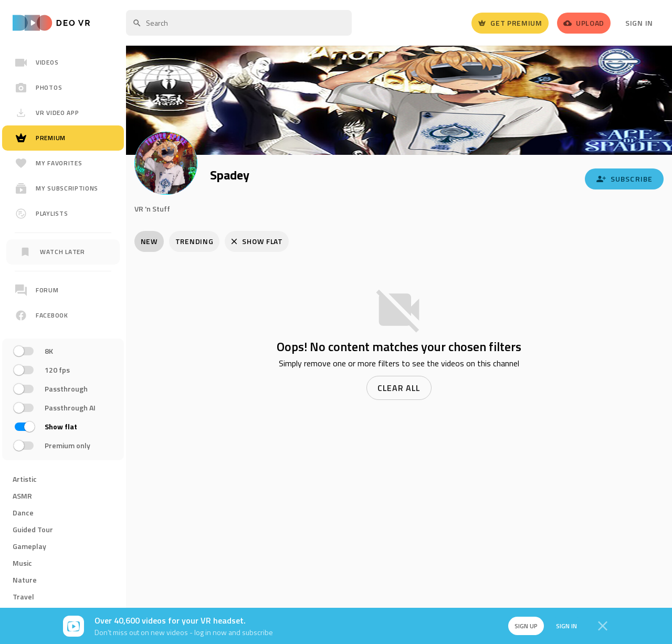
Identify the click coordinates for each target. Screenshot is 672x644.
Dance (23, 513)
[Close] (603, 626)
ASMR (22, 496)
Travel (23, 597)
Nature (25, 580)
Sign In (639, 23)
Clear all (399, 388)
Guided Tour (33, 529)
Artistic (25, 479)
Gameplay (29, 546)
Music (22, 563)
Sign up (524, 626)
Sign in (565, 626)
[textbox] (239, 23)
